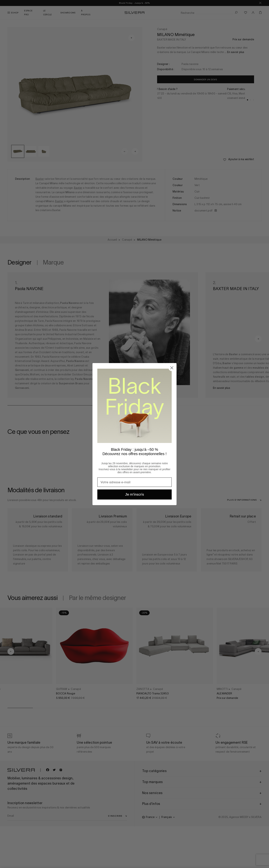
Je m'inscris (134, 494)
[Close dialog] (172, 368)
